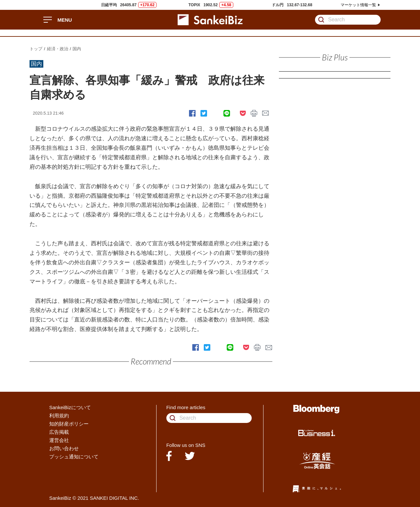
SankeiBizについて (70, 407)
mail (266, 113)
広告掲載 (59, 432)
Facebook (192, 113)
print (254, 113)
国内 (77, 49)
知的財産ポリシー (69, 424)
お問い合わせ (64, 448)
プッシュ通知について (74, 457)
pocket (243, 113)
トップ (36, 49)
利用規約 (59, 416)
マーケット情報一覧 (358, 5)
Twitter (204, 113)
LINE (227, 113)
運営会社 (59, 440)
